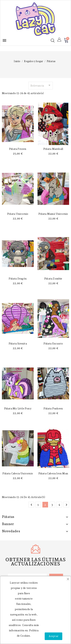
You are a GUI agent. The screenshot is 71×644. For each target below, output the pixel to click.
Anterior (31, 505)
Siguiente (66, 505)
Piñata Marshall (53, 149)
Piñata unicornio (18, 214)
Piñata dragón (18, 279)
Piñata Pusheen (53, 408)
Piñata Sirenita (18, 343)
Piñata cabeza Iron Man (53, 473)
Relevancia (41, 85)
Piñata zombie (53, 279)
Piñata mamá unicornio (53, 214)
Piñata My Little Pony (18, 408)
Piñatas (8, 517)
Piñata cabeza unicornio (18, 473)
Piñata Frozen (18, 149)
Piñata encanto (53, 343)
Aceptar (53, 636)
